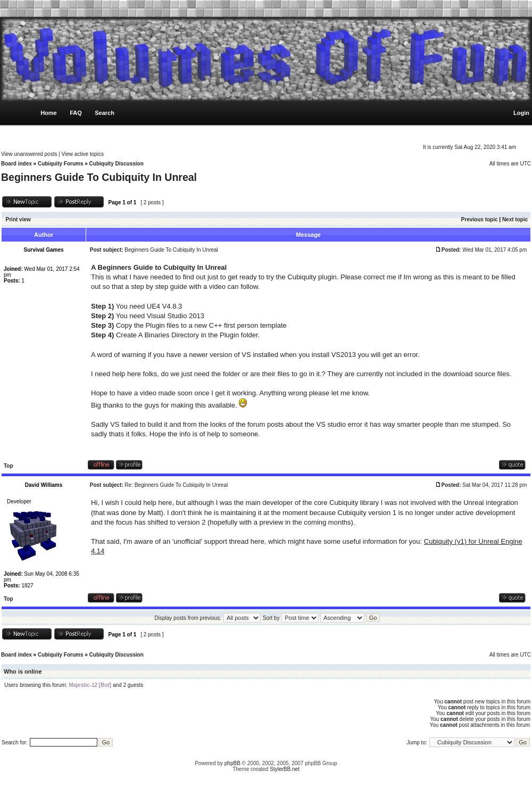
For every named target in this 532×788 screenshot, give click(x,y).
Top (9, 466)
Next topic (515, 219)
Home (49, 113)
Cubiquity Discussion (117, 164)
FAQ (76, 113)
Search (105, 113)
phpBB (232, 763)
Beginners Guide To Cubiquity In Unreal (99, 177)
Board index (16, 164)
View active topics (83, 154)
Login (521, 113)
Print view (18, 219)
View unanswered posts (29, 154)
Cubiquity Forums (61, 164)
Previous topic (480, 219)
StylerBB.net (285, 769)
